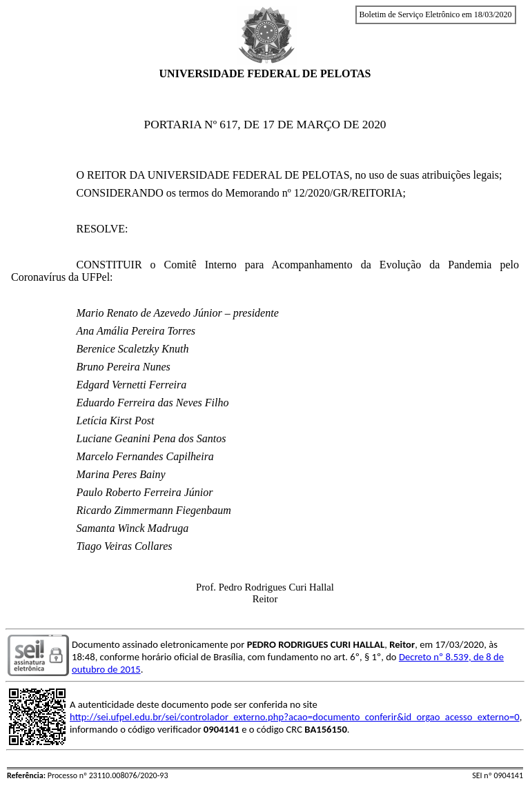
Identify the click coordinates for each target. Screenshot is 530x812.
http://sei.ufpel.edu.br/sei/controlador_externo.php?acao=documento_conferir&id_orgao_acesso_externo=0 (295, 717)
